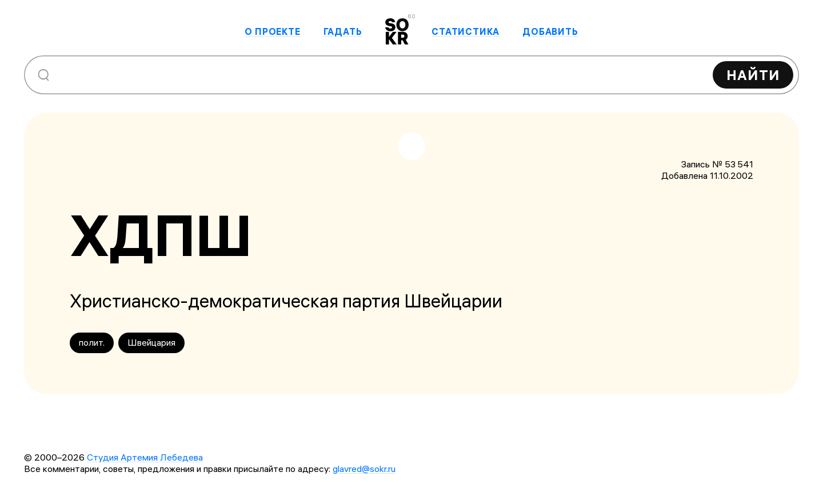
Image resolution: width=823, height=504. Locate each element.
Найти (753, 75)
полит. (92, 342)
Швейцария (151, 342)
